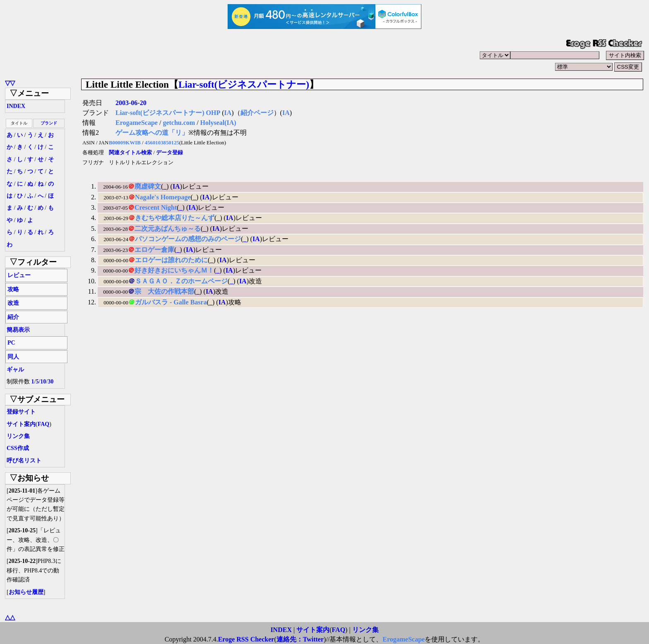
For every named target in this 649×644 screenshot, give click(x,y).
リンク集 (18, 436)
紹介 (13, 317)
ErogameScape (137, 123)
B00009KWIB (125, 143)
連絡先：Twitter (300, 639)
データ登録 (169, 153)
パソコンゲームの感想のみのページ (188, 239)
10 (43, 382)
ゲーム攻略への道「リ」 (152, 133)
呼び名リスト (24, 461)
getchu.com (179, 123)
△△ (10, 617)
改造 (13, 303)
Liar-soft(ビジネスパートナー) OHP (168, 113)
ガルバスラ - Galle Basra (171, 302)
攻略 (13, 289)
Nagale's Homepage (163, 197)
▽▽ (10, 83)
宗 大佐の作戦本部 (164, 291)
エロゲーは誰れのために (171, 260)
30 (50, 382)
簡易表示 (18, 330)
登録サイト (21, 412)
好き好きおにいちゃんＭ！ (174, 270)
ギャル (15, 370)
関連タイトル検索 (130, 153)
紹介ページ (257, 113)
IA (228, 113)
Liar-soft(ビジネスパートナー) (244, 84)
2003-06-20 (131, 103)
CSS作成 (18, 448)
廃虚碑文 (148, 186)
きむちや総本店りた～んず (175, 218)
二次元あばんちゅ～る (168, 229)
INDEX (16, 106)
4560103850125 (162, 143)
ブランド (49, 123)
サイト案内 (21, 424)
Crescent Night (156, 207)
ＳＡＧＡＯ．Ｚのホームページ (181, 281)
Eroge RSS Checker (246, 639)
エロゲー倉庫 (154, 250)
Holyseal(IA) (218, 123)
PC (11, 343)
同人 (13, 357)
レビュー (19, 275)
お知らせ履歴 (26, 592)
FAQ (44, 424)
